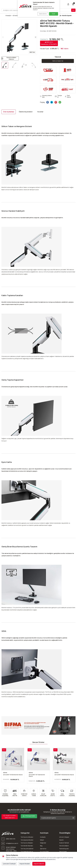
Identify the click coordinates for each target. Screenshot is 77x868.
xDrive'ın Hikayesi (64, 837)
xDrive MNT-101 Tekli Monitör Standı (37, 776)
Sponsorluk (43, 849)
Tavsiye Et (58, 97)
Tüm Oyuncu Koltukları (27, 837)
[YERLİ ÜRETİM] (15, 793)
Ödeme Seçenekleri (26, 112)
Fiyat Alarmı (68, 97)
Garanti (61, 840)
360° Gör (32, 52)
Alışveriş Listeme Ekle (46, 97)
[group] (19, 37)
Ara (73, 10)
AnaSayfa (43, 837)
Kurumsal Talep (44, 852)
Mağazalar (43, 843)
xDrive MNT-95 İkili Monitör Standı (64, 775)
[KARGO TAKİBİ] (34, 793)
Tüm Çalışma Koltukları (27, 840)
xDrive (5, 773)
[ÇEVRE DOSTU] (53, 793)
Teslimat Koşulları (64, 849)
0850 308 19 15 (10, 817)
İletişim (42, 840)
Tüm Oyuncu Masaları (27, 843)
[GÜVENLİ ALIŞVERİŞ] (5, 793)
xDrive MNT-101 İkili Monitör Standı (13, 775)
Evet (54, 14)
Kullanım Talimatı (64, 843)
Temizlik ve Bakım (64, 846)
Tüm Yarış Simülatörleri (27, 849)
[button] (3, 37)
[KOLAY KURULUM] (43, 793)
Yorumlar (40, 112)
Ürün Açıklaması (9, 112)
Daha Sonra (42, 14)
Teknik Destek (63, 852)
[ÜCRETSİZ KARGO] (24, 793)
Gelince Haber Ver (58, 61)
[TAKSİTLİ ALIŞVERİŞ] (72, 793)
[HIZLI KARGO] (62, 793)
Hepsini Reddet (25, 864)
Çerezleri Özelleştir (9, 864)
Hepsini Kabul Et (39, 864)
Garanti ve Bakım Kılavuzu (9, 58)
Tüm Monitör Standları (27, 846)
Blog (41, 846)
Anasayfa (8, 16)
